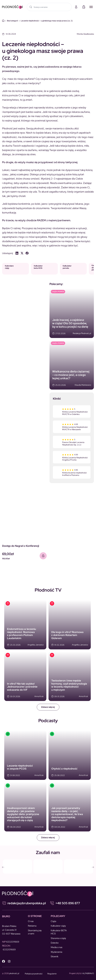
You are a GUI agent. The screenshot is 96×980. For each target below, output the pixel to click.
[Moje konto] (76, 7)
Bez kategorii (13, 21)
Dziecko (55, 943)
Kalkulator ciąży (58, 926)
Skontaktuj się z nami (35, 932)
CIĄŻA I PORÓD (58, 292)
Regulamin (52, 974)
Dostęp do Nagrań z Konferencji (21, 546)
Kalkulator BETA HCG (59, 932)
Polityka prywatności (34, 974)
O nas (31, 921)
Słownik (55, 956)
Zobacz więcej (48, 707)
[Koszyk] (84, 7)
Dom (3, 21)
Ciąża (53, 921)
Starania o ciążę (58, 938)
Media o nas (57, 947)
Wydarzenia (56, 952)
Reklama (32, 926)
